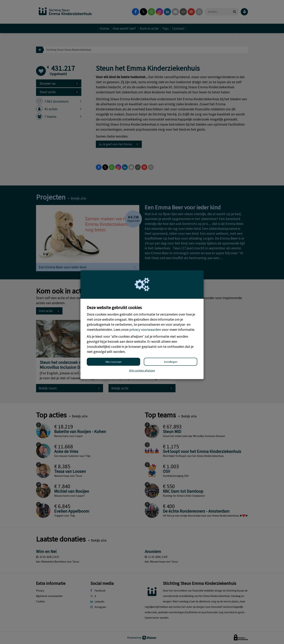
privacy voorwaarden (145, 329)
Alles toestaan (113, 362)
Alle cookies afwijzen (142, 370)
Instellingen (171, 362)
